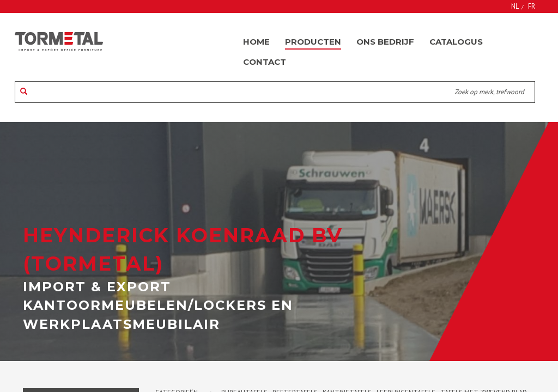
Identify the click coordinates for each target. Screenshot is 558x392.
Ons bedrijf (385, 42)
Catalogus (456, 42)
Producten (313, 42)
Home (256, 42)
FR (532, 6)
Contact (265, 62)
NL (515, 6)
